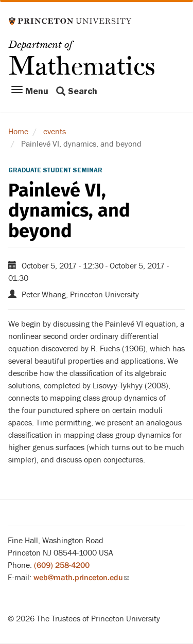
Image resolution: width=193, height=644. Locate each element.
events (55, 132)
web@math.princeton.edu (81, 578)
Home (18, 132)
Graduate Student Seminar (55, 170)
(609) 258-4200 (62, 565)
